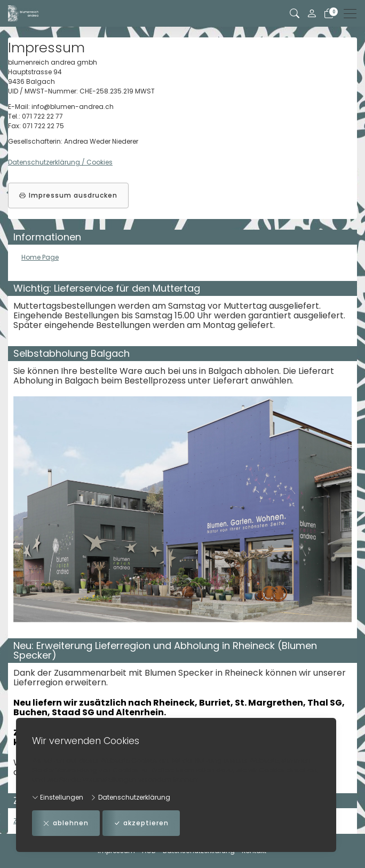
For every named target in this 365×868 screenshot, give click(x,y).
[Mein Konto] (312, 13)
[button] (295, 14)
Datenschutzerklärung (130, 797)
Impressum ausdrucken (68, 196)
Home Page (40, 257)
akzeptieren (141, 823)
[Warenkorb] (329, 14)
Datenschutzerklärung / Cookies (60, 162)
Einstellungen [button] (58, 797)
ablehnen (66, 823)
